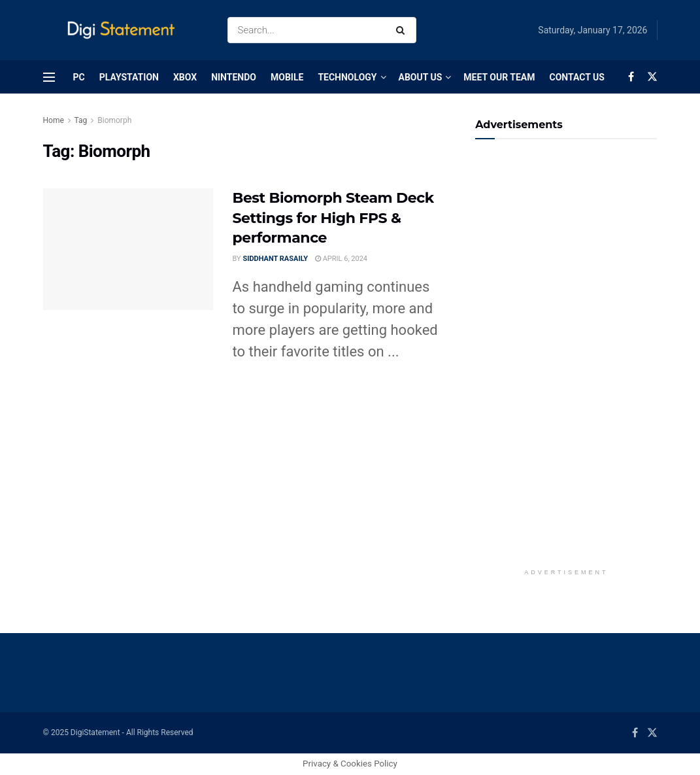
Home (54, 120)
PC (79, 77)
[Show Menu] (49, 77)
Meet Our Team (499, 77)
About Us (421, 77)
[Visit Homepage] (124, 30)
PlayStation (129, 77)
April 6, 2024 (341, 259)
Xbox (185, 77)
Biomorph (114, 120)
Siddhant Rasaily (275, 259)
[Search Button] (403, 30)
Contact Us (576, 77)
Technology (347, 77)
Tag (81, 120)
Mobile (287, 77)
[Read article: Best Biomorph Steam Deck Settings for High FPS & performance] (128, 249)
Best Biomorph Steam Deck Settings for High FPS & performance (333, 218)
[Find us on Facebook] (631, 77)
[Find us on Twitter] (652, 77)
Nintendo (234, 77)
